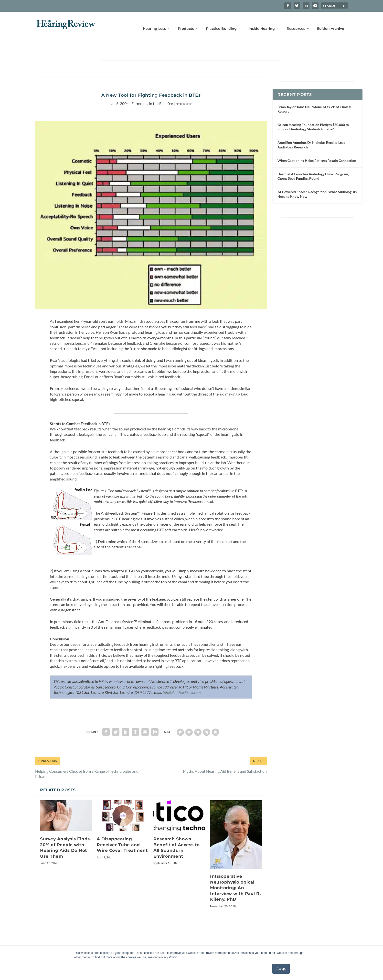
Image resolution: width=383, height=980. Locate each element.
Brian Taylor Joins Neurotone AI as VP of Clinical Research (314, 94)
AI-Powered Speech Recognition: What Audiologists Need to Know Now (317, 179)
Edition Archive (331, 21)
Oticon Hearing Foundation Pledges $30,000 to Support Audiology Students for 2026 (313, 112)
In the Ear (157, 88)
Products (186, 21)
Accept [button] (281, 969)
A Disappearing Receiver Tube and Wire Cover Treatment (122, 829)
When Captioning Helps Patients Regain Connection (317, 145)
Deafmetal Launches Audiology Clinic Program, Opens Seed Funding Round (313, 161)
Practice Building (221, 21)
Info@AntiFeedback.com (182, 677)
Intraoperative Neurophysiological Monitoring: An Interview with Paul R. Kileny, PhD (235, 873)
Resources (296, 21)
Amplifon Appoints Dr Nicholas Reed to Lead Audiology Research (311, 130)
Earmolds (139, 88)
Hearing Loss (154, 21)
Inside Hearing (262, 21)
